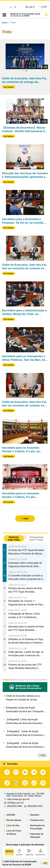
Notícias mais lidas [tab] (14, 538)
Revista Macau (14, 820)
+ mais (42, 755)
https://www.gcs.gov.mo (18, 799)
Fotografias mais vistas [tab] (36, 538)
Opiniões (35, 815)
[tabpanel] (25, 56)
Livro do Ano (13, 825)
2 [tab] (26, 71)
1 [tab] (24, 71)
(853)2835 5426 (35, 806)
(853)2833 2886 (14, 806)
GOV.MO (11, 815)
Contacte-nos (37, 820)
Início (5, 23)
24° (32, 7)
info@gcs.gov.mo (16, 803)
